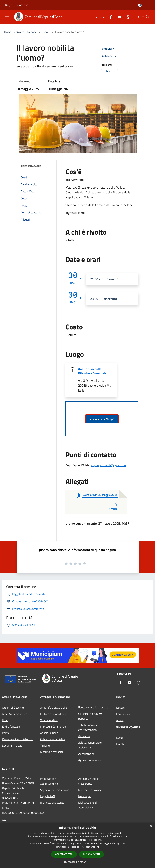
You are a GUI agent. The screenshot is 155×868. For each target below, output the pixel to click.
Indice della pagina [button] (31, 166)
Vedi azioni (110, 56)
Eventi (46, 32)
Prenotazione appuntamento (49, 781)
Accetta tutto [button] (64, 854)
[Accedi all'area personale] (140, 5)
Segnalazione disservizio (55, 790)
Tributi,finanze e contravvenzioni (88, 727)
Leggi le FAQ (48, 796)
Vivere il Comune (27, 32)
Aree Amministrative (15, 714)
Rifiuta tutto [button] (92, 854)
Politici (6, 733)
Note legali (85, 796)
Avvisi (120, 720)
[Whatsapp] (127, 17)
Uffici (5, 720)
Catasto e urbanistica (53, 739)
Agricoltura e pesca (90, 760)
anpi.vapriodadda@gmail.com (108, 465)
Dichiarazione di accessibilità (88, 805)
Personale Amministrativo (18, 739)
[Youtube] (118, 17)
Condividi (109, 49)
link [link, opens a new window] (98, 847)
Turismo (45, 745)
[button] (78, 862)
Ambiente (84, 736)
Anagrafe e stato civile (54, 708)
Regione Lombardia (17, 5)
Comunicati (123, 714)
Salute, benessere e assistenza (90, 745)
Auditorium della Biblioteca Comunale (92, 371)
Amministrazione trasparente (88, 781)
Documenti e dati (12, 745)
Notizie (120, 708)
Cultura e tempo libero (54, 714)
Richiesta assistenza (52, 803)
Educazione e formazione (93, 707)
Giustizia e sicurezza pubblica (90, 716)
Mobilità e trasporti (52, 752)
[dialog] (77, 845)
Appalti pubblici (49, 733)
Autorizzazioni (87, 754)
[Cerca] (148, 17)
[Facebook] (109, 17)
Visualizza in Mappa (102, 419)
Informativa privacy (90, 790)
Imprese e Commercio (53, 726)
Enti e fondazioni (12, 726)
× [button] (151, 826)
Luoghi (120, 738)
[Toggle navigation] (7, 17)
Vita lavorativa (49, 720)
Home (8, 32)
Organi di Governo (13, 708)
